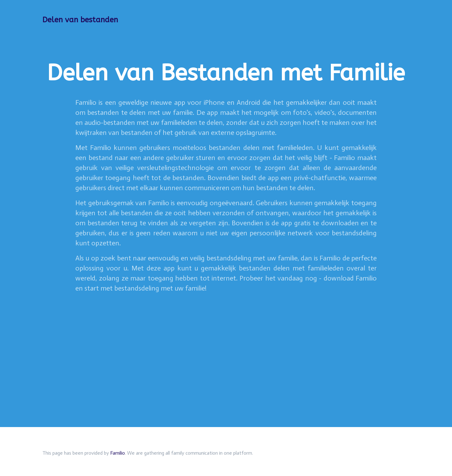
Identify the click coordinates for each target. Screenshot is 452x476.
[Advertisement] (226, 342)
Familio (118, 453)
